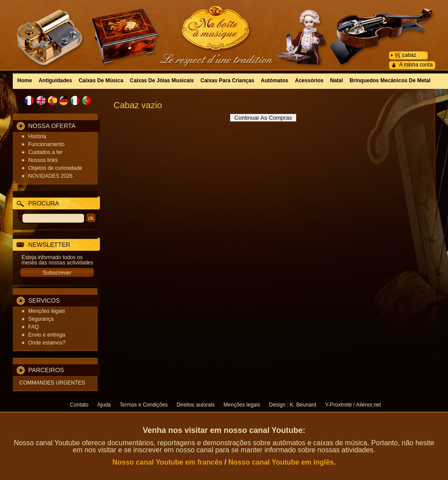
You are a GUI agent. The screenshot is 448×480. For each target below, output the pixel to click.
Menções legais (46, 311)
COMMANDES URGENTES (52, 383)
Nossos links (43, 160)
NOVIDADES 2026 (50, 176)
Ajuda (104, 405)
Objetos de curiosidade (55, 168)
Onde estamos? (47, 343)
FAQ (33, 327)
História (37, 136)
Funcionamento (46, 144)
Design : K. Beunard (292, 405)
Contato (79, 405)
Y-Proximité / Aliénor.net (353, 405)
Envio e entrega (47, 335)
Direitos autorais (196, 405)
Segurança (41, 319)
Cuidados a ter (45, 152)
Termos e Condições (144, 405)
